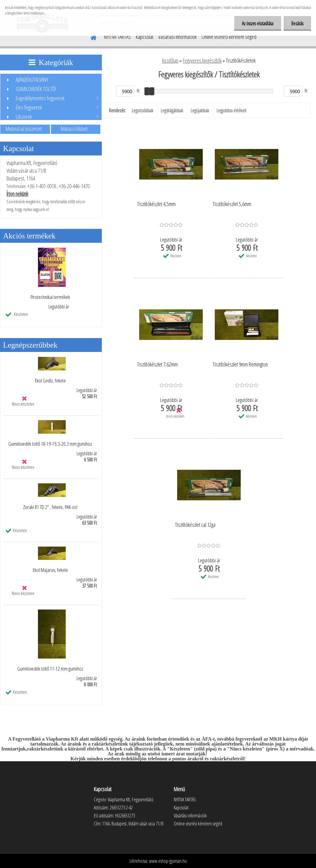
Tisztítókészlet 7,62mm (157, 365)
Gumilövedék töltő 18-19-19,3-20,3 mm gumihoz (50, 444)
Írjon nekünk (17, 194)
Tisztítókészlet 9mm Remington (240, 365)
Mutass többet (74, 129)
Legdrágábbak (172, 110)
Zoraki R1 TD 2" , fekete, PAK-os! (50, 507)
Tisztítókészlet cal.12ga (195, 525)
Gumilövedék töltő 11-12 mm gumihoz (50, 669)
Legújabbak (200, 110)
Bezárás (297, 23)
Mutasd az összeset (24, 129)
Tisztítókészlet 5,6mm (232, 204)
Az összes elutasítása (258, 23)
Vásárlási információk (177, 37)
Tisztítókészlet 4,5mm (156, 204)
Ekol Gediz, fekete (50, 381)
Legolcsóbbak (143, 110)
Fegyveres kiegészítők (202, 60)
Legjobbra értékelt (232, 110)
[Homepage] (90, 37)
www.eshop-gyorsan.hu (168, 861)
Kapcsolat (145, 37)
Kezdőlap (170, 60)
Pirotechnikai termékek (50, 297)
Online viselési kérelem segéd (229, 37)
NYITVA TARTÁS (117, 37)
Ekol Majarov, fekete (50, 570)
